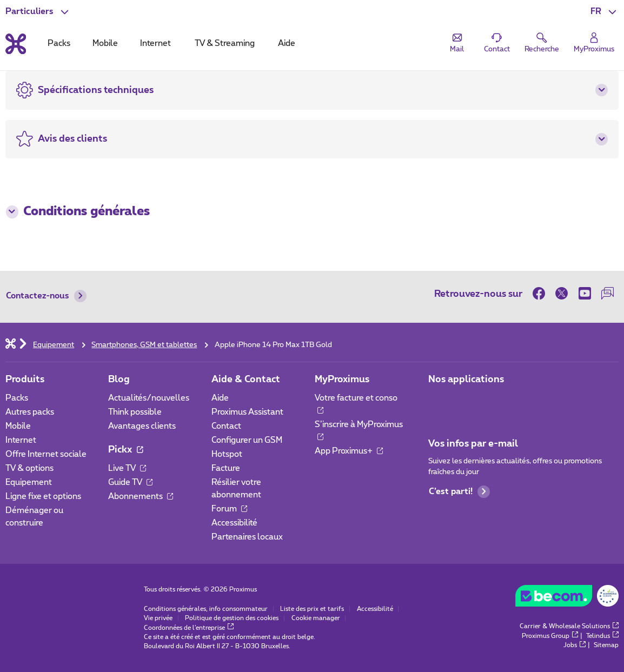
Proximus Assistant (247, 412)
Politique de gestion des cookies (232, 618)
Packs (17, 398)
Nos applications (466, 379)
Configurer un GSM (247, 440)
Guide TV (131, 483)
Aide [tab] (287, 44)
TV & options (29, 468)
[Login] (594, 44)
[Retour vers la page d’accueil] (16, 44)
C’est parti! (460, 492)
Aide (220, 398)
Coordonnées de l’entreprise (189, 628)
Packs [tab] (59, 44)
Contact (226, 426)
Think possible (135, 412)
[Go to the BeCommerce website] (567, 598)
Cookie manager (316, 618)
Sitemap (606, 645)
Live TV (127, 468)
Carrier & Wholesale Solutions (569, 626)
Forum (230, 509)
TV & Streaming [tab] (225, 44)
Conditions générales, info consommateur (206, 609)
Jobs (575, 645)
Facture (226, 468)
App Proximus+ (349, 451)
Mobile (18, 426)
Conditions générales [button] (78, 212)
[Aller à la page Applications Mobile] (438, 401)
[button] (605, 12)
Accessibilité (234, 523)
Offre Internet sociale (46, 454)
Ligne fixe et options (43, 497)
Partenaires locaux (247, 537)
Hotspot (227, 454)
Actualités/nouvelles (149, 398)
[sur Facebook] (542, 293)
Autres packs (30, 412)
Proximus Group (550, 636)
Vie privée (158, 618)
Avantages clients (142, 426)
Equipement (29, 483)
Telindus (602, 636)
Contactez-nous (47, 296)
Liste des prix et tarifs (312, 609)
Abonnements (141, 497)
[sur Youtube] (585, 293)
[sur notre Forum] (607, 293)
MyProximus (342, 379)
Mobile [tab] (105, 44)
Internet (21, 440)
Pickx (126, 450)
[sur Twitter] (562, 293)
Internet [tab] (155, 44)
